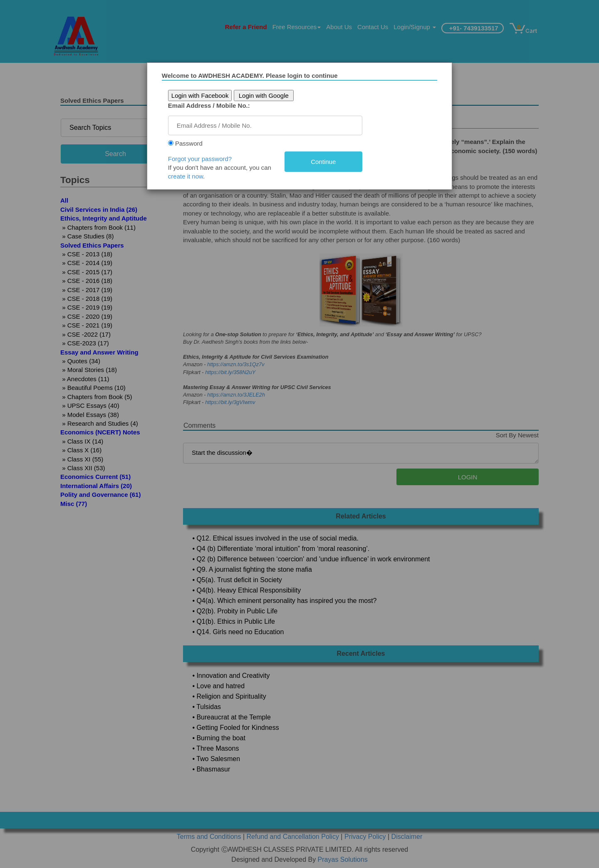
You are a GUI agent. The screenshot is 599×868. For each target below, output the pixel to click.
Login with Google (266, 95)
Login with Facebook (203, 95)
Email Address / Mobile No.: (212, 105)
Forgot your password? (202, 159)
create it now (188, 176)
